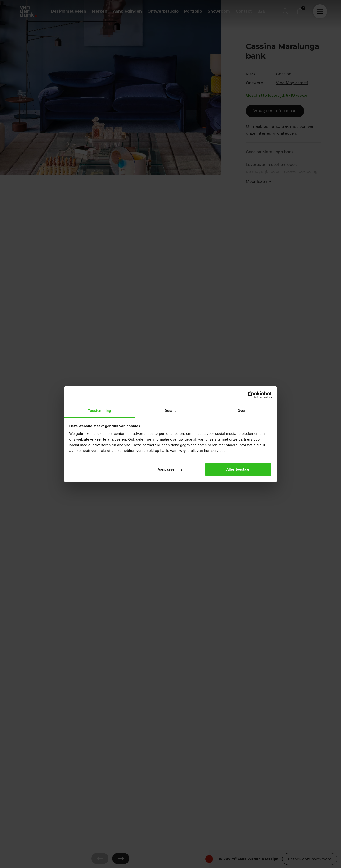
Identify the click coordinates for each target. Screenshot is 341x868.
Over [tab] (242, 411)
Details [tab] (170, 411)
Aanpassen (170, 469)
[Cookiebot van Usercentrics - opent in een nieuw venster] (251, 395)
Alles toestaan (238, 469)
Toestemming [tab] (99, 411)
